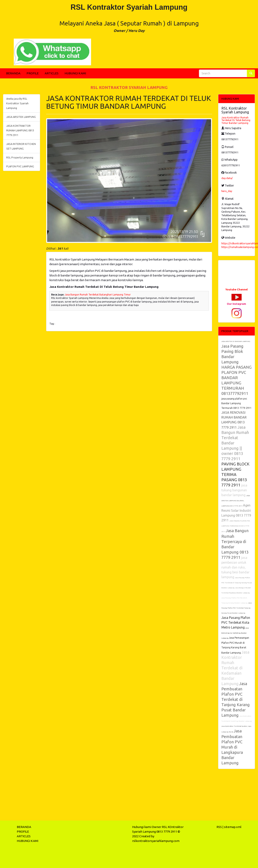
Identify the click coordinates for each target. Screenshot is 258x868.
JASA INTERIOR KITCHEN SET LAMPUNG (21, 146)
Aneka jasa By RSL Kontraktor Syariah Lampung (17, 103)
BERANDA (13, 73)
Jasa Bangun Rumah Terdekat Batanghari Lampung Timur (98, 295)
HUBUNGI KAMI (75, 73)
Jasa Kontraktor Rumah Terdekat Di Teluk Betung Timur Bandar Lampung (236, 120)
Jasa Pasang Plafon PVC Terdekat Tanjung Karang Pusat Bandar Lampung (236, 608)
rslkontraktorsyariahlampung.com (156, 841)
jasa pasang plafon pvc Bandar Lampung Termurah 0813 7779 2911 (236, 403)
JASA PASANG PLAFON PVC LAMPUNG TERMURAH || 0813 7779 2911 (236, 526)
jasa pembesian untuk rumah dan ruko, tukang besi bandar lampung (235, 567)
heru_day (227, 191)
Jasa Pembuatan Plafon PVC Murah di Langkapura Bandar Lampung (232, 747)
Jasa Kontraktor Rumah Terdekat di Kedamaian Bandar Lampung (235, 668)
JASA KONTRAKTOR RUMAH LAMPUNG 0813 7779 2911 (20, 130)
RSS (219, 827)
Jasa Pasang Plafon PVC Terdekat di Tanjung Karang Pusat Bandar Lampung (237, 583)
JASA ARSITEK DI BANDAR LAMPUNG (236, 341)
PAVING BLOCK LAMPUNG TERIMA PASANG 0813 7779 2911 (235, 474)
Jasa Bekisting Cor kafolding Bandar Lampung (235, 633)
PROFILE (33, 73)
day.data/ (227, 178)
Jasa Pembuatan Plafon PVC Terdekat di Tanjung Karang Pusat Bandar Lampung (236, 699)
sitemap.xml (233, 827)
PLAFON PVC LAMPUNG (20, 166)
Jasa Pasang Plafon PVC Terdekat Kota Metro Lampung (236, 622)
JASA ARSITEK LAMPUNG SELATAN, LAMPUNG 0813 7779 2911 (236, 501)
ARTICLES (52, 73)
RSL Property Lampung (20, 157)
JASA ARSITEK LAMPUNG (21, 117)
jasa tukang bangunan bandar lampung (234, 490)
